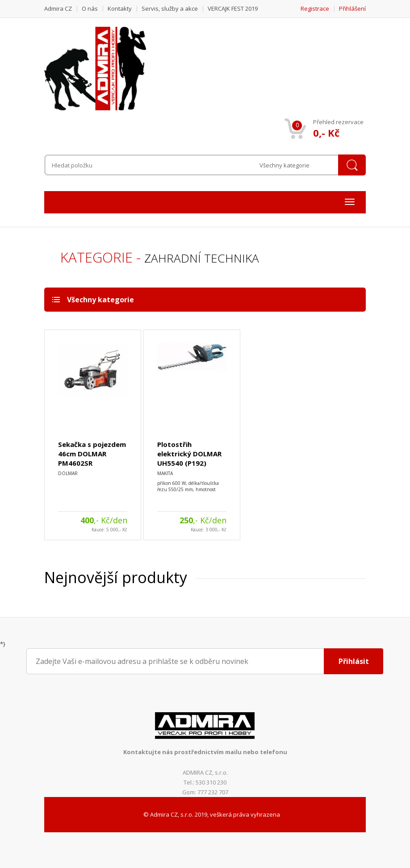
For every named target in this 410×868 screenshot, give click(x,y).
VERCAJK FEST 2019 (233, 8)
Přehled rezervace (338, 122)
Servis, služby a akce (170, 8)
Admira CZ (58, 8)
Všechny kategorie (284, 165)
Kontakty (120, 8)
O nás (90, 8)
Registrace (315, 8)
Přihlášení (352, 8)
